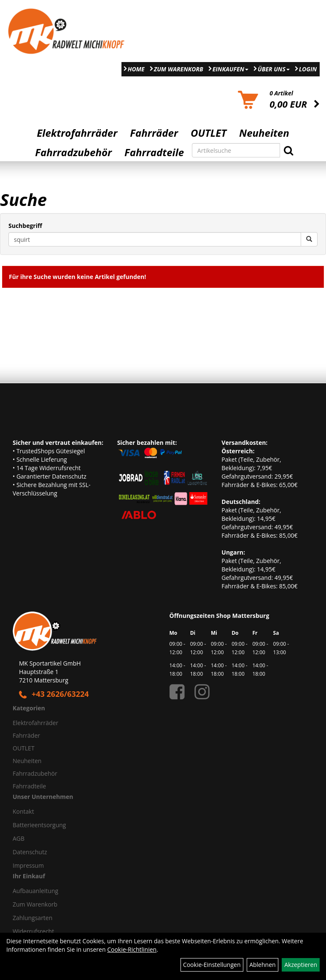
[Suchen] (288, 150)
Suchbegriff (25, 226)
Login (308, 69)
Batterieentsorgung (39, 825)
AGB (19, 838)
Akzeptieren (301, 965)
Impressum (28, 865)
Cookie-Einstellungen (212, 965)
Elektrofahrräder (77, 133)
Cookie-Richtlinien (132, 949)
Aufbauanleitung (35, 891)
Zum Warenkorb (179, 69)
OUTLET (209, 133)
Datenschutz (30, 852)
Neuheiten (264, 133)
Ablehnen (262, 965)
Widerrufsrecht (33, 931)
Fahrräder (154, 133)
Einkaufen (230, 69)
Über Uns (274, 69)
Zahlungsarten (32, 918)
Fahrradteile (154, 152)
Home (136, 69)
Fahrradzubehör (73, 152)
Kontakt (23, 811)
